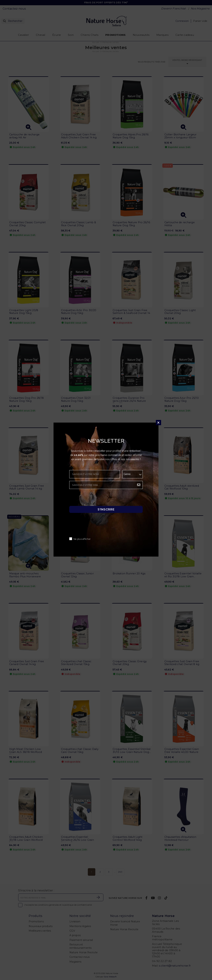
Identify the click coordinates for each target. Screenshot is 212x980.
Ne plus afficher (82, 539)
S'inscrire (106, 509)
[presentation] (96, 498)
